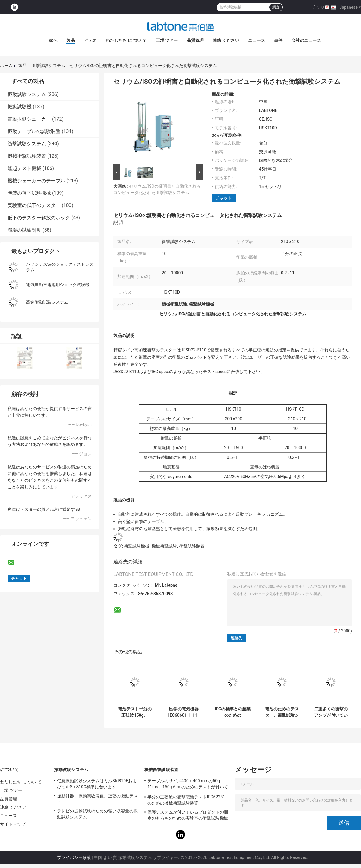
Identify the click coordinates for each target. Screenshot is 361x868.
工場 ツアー (167, 40)
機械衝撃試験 (164, 546)
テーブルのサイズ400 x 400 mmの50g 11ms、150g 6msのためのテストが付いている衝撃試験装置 (188, 785)
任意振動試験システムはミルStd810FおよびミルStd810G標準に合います (97, 784)
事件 (278, 40)
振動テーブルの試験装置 (34, 131)
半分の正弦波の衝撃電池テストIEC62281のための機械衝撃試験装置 (186, 800)
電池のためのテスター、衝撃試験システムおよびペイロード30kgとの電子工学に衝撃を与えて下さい (282, 712)
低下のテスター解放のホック (39, 218)
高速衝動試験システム (47, 302)
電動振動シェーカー (29, 119)
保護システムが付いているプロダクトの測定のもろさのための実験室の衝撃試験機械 (188, 815)
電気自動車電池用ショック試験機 (58, 285)
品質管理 (195, 40)
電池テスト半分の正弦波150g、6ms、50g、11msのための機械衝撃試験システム (135, 712)
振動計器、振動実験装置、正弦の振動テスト (97, 799)
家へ (53, 40)
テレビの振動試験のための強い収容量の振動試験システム (97, 814)
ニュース (257, 40)
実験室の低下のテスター (34, 205)
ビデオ (90, 40)
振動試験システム (27, 94)
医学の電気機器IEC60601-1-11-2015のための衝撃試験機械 (184, 712)
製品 (71, 40)
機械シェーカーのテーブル (36, 181)
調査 (276, 7)
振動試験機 (20, 107)
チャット (320, 7)
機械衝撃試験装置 (27, 156)
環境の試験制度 (24, 230)
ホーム (6, 66)
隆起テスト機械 (24, 168)
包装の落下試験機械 (29, 193)
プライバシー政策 (74, 857)
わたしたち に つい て (126, 40)
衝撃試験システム (48, 66)
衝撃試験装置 (192, 546)
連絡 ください (226, 40)
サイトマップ (13, 824)
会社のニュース (306, 40)
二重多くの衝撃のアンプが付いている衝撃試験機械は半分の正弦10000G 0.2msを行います (331, 712)
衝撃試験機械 (137, 546)
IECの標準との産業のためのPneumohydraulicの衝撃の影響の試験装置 (233, 712)
